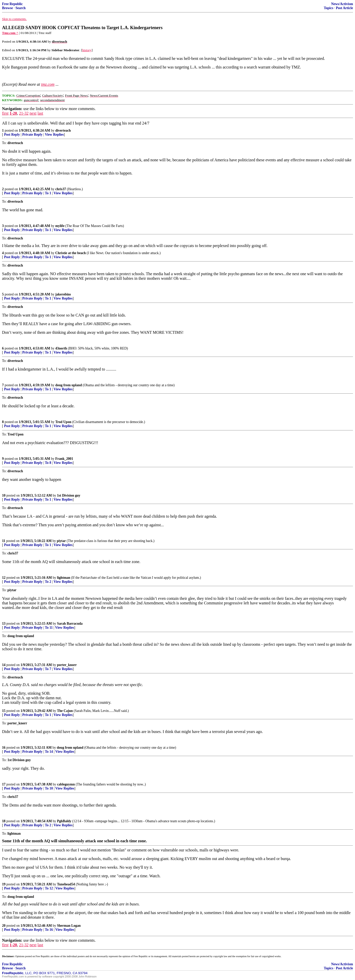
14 (4, 665)
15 (4, 711)
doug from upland (69, 385)
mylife (60, 226)
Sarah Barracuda (70, 624)
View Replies (54, 135)
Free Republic (12, 4)
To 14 (49, 752)
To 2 (48, 582)
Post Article (344, 8)
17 (4, 784)
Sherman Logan (69, 926)
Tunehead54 (66, 884)
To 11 (49, 628)
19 (4, 884)
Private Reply (32, 135)
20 (4, 926)
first (5, 113)
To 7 (48, 669)
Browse (7, 8)
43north (61, 348)
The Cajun (65, 711)
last (40, 113)
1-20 (13, 113)
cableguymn (66, 784)
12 (4, 578)
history (87, 50)
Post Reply (12, 135)
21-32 (24, 113)
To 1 (48, 193)
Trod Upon (63, 422)
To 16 (49, 930)
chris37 (61, 189)
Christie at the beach (70, 253)
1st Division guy (69, 495)
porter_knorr (67, 665)
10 (4, 495)
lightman (64, 578)
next (33, 113)
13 (4, 624)
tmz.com (48, 84)
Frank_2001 (64, 459)
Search (21, 8)
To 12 (49, 888)
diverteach (63, 130)
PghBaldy (64, 821)
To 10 (49, 788)
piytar (61, 541)
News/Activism (342, 4)
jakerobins (63, 294)
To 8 (48, 463)
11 (4, 541)
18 (4, 821)
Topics (329, 8)
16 (4, 748)
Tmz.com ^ (10, 33)
